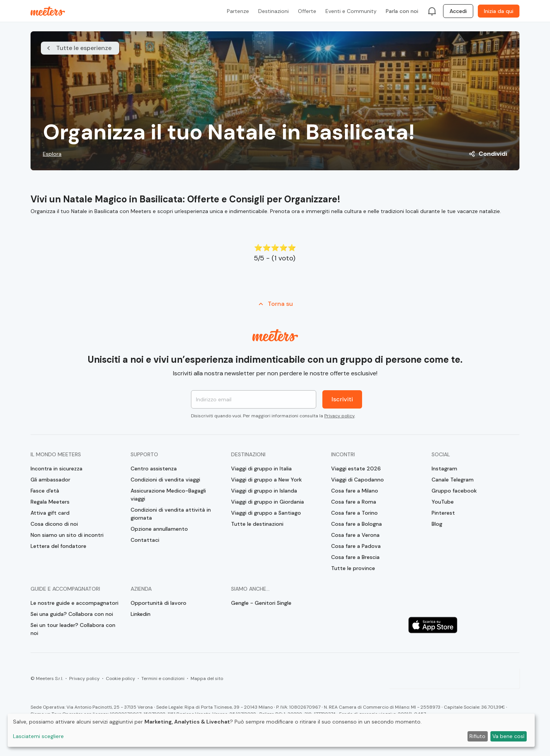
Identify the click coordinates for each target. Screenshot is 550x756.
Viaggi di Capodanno (357, 480)
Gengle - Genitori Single (261, 603)
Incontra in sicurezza (57, 468)
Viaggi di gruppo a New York (266, 480)
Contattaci (145, 540)
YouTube (443, 502)
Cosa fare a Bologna (357, 524)
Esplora (52, 154)
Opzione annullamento (159, 529)
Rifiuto (477, 736)
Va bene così (508, 736)
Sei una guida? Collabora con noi (72, 614)
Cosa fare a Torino (354, 513)
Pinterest (443, 513)
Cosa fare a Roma (354, 502)
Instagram (444, 468)
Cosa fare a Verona (355, 535)
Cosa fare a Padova (356, 546)
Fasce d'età (45, 491)
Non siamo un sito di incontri (67, 535)
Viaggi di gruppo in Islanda (264, 491)
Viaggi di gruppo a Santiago (266, 513)
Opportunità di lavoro (159, 603)
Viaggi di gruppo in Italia (261, 468)
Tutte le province (353, 568)
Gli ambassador (50, 480)
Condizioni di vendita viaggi (165, 480)
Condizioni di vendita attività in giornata (171, 514)
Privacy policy (339, 416)
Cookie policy (121, 678)
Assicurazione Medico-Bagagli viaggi (168, 495)
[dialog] (271, 730)
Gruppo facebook (454, 491)
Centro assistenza (154, 468)
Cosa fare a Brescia (355, 557)
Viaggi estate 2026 (356, 468)
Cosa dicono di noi (54, 524)
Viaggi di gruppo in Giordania (268, 502)
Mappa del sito (207, 678)
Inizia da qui (499, 11)
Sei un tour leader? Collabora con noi (73, 629)
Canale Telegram (453, 480)
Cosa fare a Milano (355, 491)
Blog (437, 524)
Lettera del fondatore (58, 546)
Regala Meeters (50, 502)
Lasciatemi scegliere (38, 736)
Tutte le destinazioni (257, 524)
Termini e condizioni (163, 678)
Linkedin (141, 614)
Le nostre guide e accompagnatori (74, 603)
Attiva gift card (50, 513)
